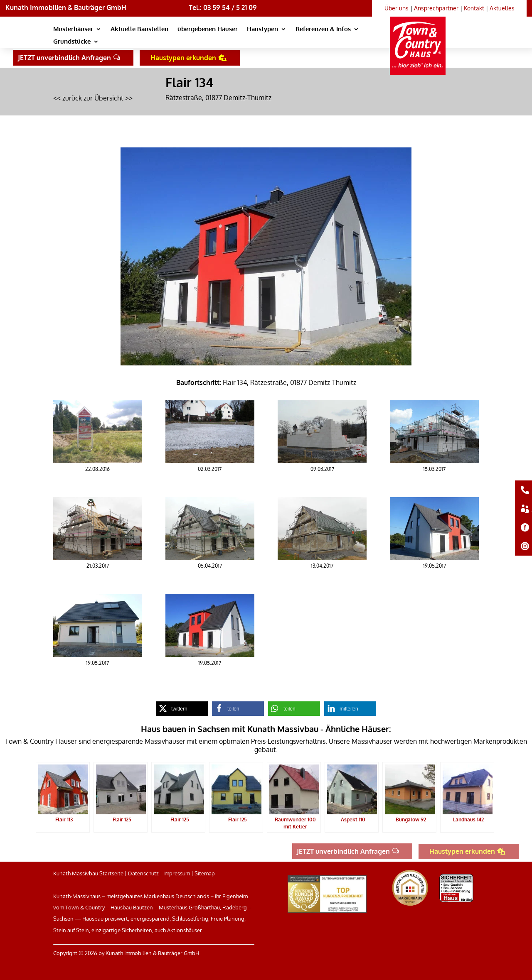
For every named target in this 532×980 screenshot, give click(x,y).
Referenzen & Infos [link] (323, 29)
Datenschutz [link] (143, 873)
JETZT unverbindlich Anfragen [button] (64, 58)
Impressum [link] (177, 873)
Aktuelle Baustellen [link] (139, 29)
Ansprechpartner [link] (436, 8)
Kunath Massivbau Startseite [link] (88, 873)
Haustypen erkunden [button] (183, 58)
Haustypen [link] (262, 29)
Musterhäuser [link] (73, 29)
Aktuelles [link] (502, 8)
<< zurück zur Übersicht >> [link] (93, 98)
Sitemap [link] (205, 873)
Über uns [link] (397, 8)
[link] (419, 38)
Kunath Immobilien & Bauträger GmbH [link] (66, 7)
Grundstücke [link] (72, 42)
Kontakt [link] (474, 8)
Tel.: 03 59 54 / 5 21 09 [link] (223, 7)
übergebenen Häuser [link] (208, 29)
